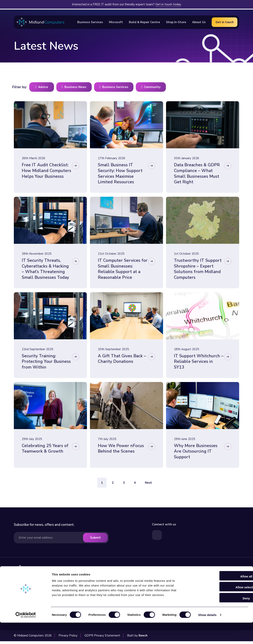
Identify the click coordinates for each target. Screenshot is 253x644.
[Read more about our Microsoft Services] (214, 577)
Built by (137, 638)
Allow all (220, 598)
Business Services (119, 583)
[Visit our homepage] (44, 573)
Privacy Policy (68, 638)
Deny (220, 620)
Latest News (161, 583)
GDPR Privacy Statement (102, 638)
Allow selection (220, 609)
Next (148, 485)
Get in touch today (168, 4)
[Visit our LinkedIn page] (157, 538)
